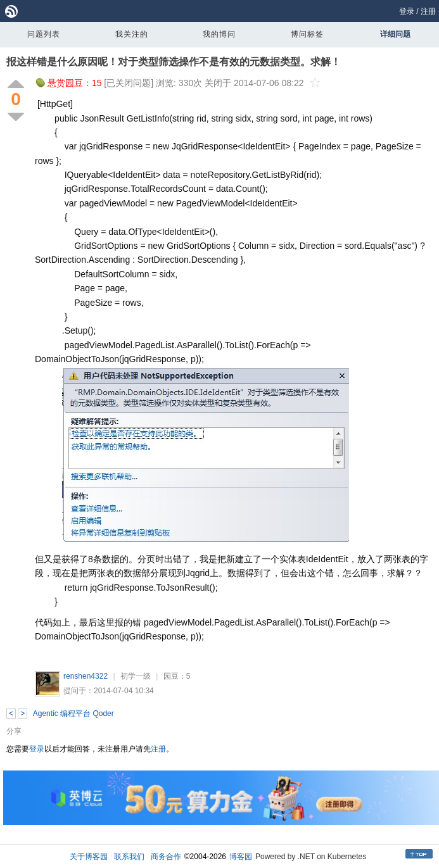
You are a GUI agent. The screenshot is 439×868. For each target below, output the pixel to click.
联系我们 (129, 857)
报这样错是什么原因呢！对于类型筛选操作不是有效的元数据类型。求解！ (174, 62)
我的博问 (219, 34)
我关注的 (132, 34)
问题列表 (44, 34)
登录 (407, 11)
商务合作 (166, 857)
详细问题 (395, 34)
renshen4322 (86, 676)
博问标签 (307, 34)
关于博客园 (89, 857)
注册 (428, 11)
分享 (14, 731)
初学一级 (136, 676)
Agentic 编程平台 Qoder (73, 714)
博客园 (241, 857)
